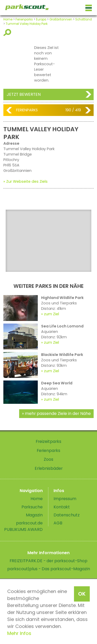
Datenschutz (67, 515)
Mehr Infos (19, 633)
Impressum (65, 499)
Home (8, 19)
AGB (58, 523)
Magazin (34, 515)
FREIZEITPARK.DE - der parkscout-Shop (48, 561)
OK (82, 594)
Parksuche (32, 507)
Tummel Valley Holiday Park (27, 24)
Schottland (84, 19)
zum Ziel (51, 314)
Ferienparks (24, 19)
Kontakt (62, 507)
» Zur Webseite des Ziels (25, 181)
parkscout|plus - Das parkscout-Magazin (49, 569)
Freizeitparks (48, 441)
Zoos (48, 459)
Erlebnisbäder (49, 468)
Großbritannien (61, 19)
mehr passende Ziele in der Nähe (58, 414)
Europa (41, 19)
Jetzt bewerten (24, 94)
